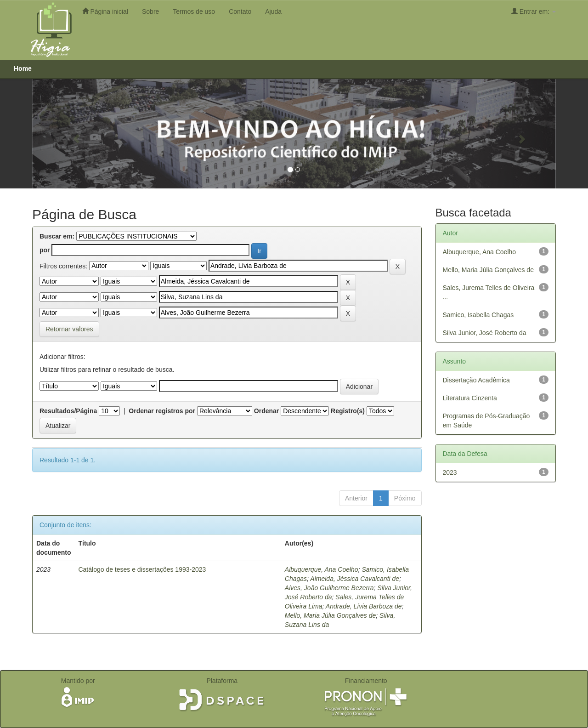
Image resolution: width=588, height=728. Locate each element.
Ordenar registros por (162, 411)
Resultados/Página (68, 411)
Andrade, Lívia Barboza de (364, 606)
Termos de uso (194, 11)
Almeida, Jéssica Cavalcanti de (355, 579)
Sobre (150, 11)
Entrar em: (534, 11)
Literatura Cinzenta (470, 398)
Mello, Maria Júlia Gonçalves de (330, 615)
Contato (240, 11)
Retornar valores (69, 329)
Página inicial (105, 11)
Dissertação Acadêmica (476, 380)
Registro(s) (348, 411)
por (45, 250)
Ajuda (273, 11)
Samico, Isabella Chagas (478, 315)
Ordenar (266, 411)
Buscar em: (57, 236)
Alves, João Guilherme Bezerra (329, 588)
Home (23, 68)
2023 (450, 472)
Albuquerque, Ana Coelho (322, 569)
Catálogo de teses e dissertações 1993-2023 (142, 569)
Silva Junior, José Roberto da (485, 333)
